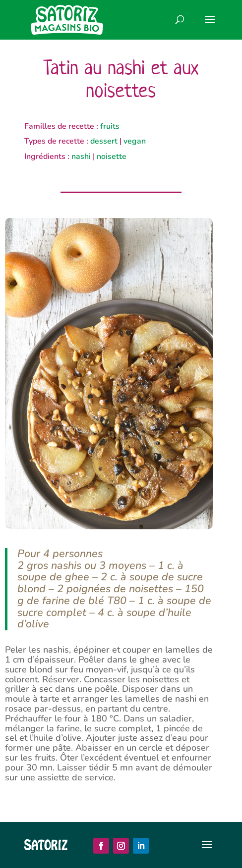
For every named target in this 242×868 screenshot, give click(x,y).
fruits (110, 126)
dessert (104, 141)
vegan (135, 141)
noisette (112, 156)
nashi (81, 156)
